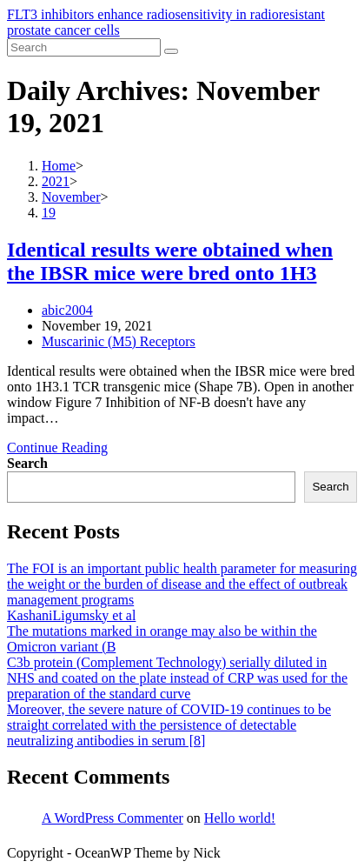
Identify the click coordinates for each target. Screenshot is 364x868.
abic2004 (67, 310)
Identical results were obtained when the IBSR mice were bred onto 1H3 (170, 261)
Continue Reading (57, 447)
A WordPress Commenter (113, 818)
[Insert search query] (84, 47)
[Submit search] (171, 51)
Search (27, 463)
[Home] (59, 166)
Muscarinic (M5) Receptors (119, 341)
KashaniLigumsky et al (71, 615)
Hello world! (240, 818)
